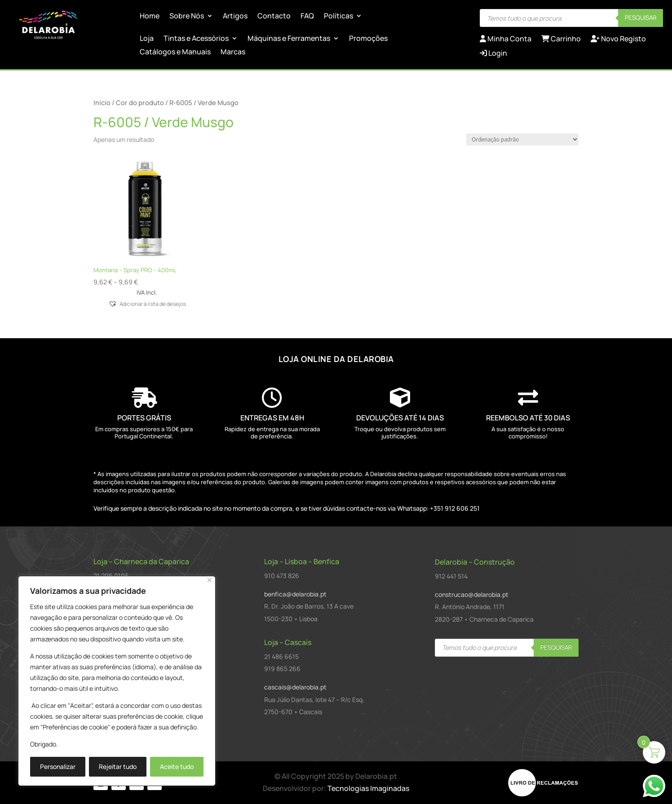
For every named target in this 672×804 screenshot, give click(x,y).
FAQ (307, 17)
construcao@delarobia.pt (472, 594)
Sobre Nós (187, 17)
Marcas (233, 53)
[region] (117, 681)
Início (102, 102)
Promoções (368, 39)
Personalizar (58, 766)
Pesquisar (641, 18)
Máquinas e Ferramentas (289, 39)
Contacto (274, 17)
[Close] (210, 580)
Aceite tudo (177, 766)
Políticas (338, 17)
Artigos (235, 17)
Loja (147, 39)
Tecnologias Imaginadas (368, 788)
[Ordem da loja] (522, 139)
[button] (147, 303)
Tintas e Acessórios (196, 39)
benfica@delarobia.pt (295, 594)
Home (150, 17)
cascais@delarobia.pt (295, 687)
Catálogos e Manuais (175, 53)
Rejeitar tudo (118, 766)
